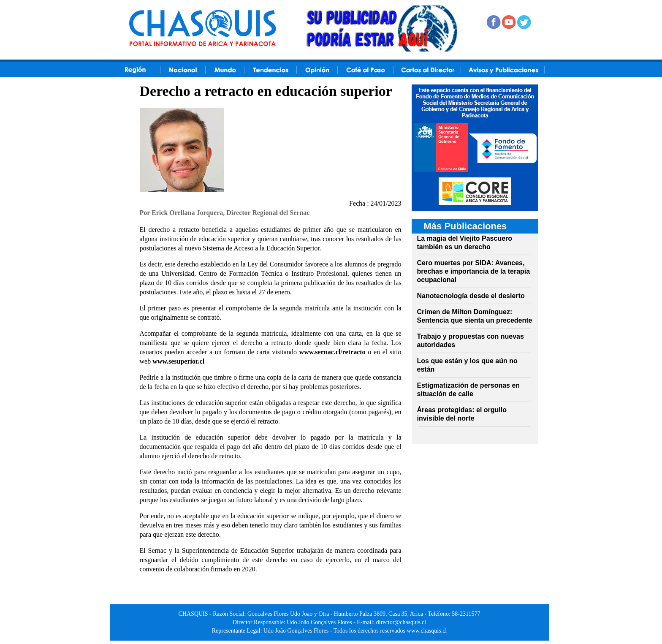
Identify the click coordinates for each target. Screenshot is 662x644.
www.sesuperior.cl (178, 361)
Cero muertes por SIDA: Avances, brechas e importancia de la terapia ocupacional (474, 271)
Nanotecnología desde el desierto (471, 296)
